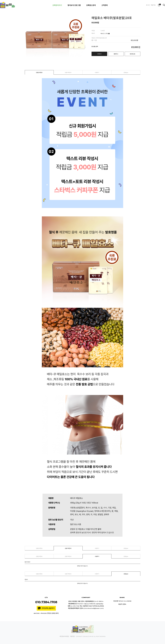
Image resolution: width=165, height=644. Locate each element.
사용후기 (97, 72)
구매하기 (99, 54)
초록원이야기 (57, 5)
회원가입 (153, 5)
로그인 (148, 5)
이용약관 (72, 636)
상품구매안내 (68, 72)
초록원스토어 (91, 5)
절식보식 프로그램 (74, 5)
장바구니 (116, 54)
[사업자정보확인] (99, 604)
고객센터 (105, 5)
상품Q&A (126, 72)
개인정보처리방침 (64, 636)
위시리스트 (133, 54)
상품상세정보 (39, 72)
